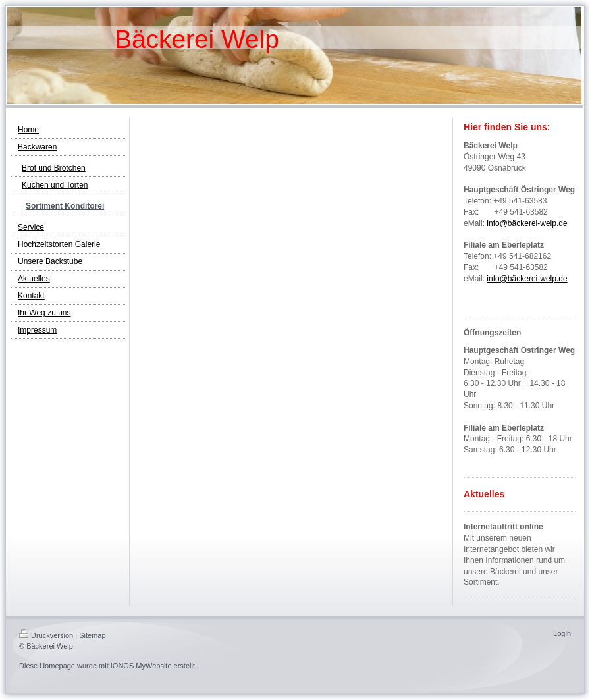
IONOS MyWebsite (141, 666)
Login (562, 633)
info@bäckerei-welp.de (527, 223)
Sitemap (92, 635)
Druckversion (46, 635)
